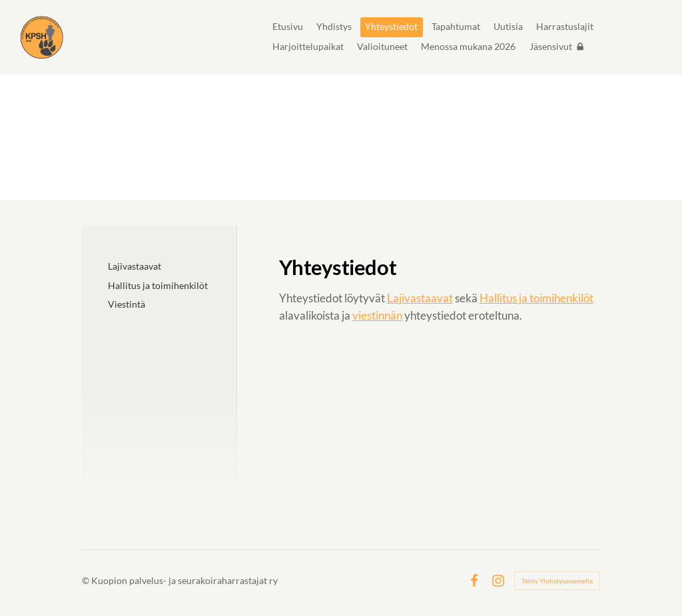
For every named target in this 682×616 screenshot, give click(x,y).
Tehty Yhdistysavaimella (557, 581)
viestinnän (377, 315)
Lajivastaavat (420, 298)
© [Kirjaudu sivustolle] (87, 580)
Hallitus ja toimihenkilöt (536, 298)
